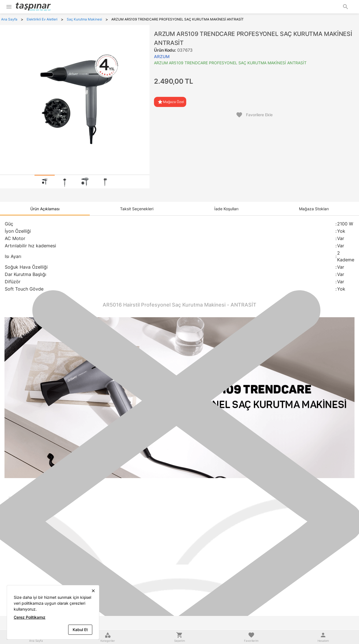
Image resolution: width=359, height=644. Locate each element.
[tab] (45, 182)
